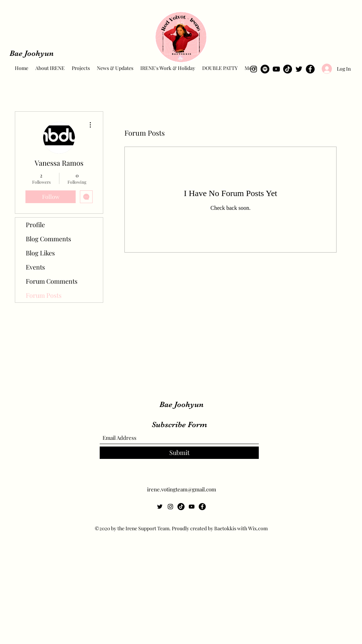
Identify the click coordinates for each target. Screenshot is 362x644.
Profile (35, 225)
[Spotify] (265, 69)
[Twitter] (299, 69)
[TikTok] (288, 69)
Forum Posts (44, 295)
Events (35, 267)
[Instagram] (254, 69)
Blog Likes (40, 253)
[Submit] (179, 453)
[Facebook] (310, 69)
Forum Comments (52, 281)
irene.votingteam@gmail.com (182, 489)
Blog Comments (48, 239)
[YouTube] (276, 69)
